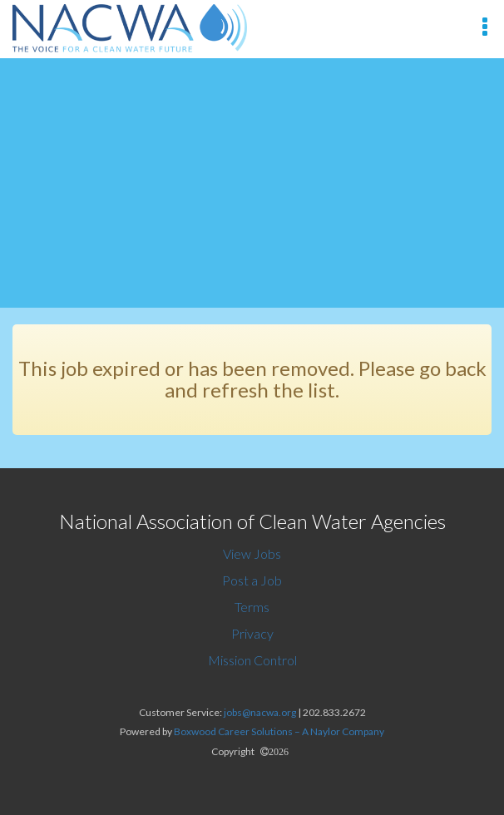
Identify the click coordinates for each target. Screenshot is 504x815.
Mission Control (252, 660)
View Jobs (252, 553)
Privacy (252, 633)
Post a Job (252, 580)
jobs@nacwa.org (260, 712)
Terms (252, 607)
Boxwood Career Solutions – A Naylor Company (279, 731)
